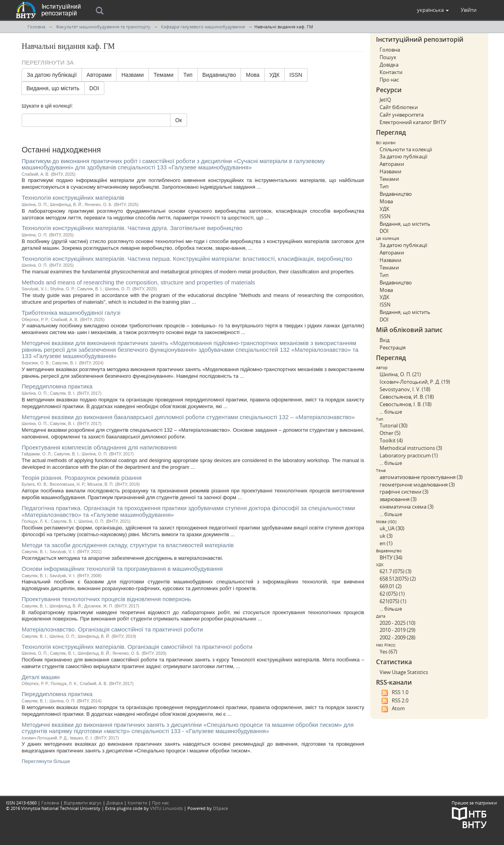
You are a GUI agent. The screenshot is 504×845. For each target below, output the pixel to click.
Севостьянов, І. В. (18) (406, 404)
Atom (392, 709)
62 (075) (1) (392, 594)
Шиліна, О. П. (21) (400, 374)
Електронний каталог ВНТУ (413, 122)
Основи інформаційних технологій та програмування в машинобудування (122, 569)
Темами (163, 75)
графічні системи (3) (404, 492)
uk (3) (386, 536)
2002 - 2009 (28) (397, 637)
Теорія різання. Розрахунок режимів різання (82, 478)
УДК (274, 75)
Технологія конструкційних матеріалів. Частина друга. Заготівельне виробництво (132, 228)
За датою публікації (52, 75)
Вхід (384, 340)
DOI (94, 88)
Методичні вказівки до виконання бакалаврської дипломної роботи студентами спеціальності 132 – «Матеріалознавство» (188, 417)
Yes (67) (388, 652)
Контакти (391, 72)
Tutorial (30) (394, 425)
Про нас (389, 80)
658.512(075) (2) (398, 579)
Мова (253, 75)
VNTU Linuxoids (166, 808)
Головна (36, 27)
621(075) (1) (393, 601)
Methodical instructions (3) (411, 448)
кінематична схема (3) (407, 507)
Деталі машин (41, 677)
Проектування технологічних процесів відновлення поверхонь (106, 599)
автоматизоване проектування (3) (421, 477)
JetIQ (385, 100)
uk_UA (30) (392, 528)
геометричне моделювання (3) (417, 485)
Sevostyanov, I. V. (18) (405, 389)
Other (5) (390, 433)
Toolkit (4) (391, 440)
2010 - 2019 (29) (397, 630)
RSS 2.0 (394, 701)
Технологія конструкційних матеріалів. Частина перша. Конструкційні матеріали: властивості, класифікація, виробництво (187, 259)
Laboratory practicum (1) (409, 455)
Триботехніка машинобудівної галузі (71, 313)
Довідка (389, 65)
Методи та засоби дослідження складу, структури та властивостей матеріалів (128, 545)
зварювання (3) (398, 499)
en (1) (386, 543)
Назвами (132, 75)
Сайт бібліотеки (399, 107)
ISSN (296, 75)
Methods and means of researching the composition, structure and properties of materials (138, 282)
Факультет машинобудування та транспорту (103, 27)
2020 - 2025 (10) (397, 623)
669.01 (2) (391, 586)
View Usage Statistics (404, 672)
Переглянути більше (46, 761)
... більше (391, 412)
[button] (433, 10)
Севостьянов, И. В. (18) (407, 397)
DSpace (220, 808)
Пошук (388, 57)
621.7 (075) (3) (396, 571)
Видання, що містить (53, 88)
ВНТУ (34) (391, 557)
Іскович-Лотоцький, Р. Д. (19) (415, 382)
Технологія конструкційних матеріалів (73, 198)
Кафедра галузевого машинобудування (203, 27)
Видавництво (219, 75)
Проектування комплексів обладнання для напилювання (99, 447)
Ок (179, 120)
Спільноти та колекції (406, 149)
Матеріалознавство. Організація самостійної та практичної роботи (112, 629)
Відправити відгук (83, 803)
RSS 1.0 (394, 693)
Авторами (99, 75)
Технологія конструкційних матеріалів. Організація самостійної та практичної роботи (137, 647)
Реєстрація (393, 347)
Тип (188, 75)
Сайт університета (402, 115)
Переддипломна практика (57, 386)
